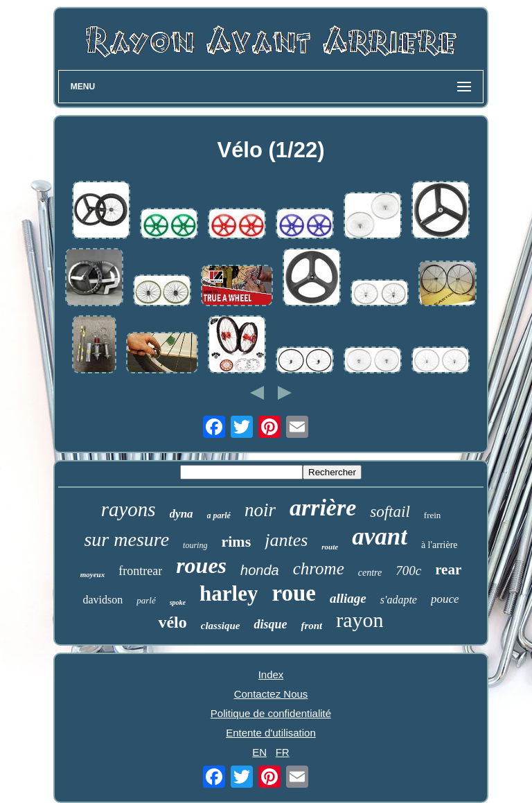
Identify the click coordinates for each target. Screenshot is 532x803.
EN (259, 752)
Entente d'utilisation (271, 733)
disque (270, 624)
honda (260, 570)
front (311, 626)
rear (448, 570)
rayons (128, 509)
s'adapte (399, 600)
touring (195, 545)
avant (380, 537)
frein (433, 515)
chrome (319, 568)
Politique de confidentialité (271, 713)
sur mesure (126, 539)
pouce (445, 599)
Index (271, 674)
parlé (146, 600)
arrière (323, 508)
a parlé (219, 515)
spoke (178, 602)
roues (201, 565)
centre (370, 573)
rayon (360, 620)
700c (408, 571)
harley (229, 593)
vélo (172, 622)
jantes (286, 540)
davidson (103, 600)
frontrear (140, 571)
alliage (348, 598)
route (330, 547)
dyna (181, 514)
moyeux (92, 574)
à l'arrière (440, 545)
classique (221, 626)
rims (236, 541)
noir (260, 510)
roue (294, 593)
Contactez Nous (271, 694)
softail (390, 512)
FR (283, 752)
